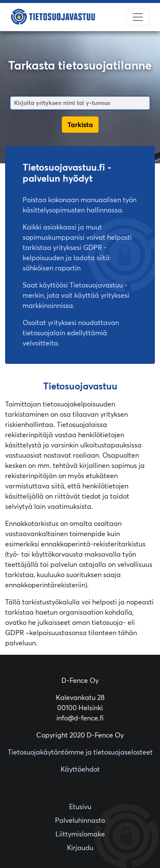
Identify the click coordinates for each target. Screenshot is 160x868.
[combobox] (80, 103)
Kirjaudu (80, 848)
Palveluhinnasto (80, 820)
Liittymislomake (80, 834)
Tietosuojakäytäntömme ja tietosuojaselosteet (80, 752)
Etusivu (80, 807)
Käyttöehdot (80, 769)
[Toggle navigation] (138, 17)
